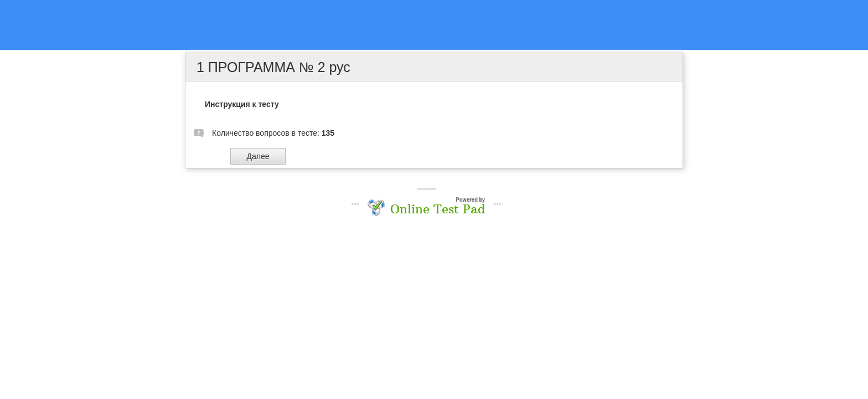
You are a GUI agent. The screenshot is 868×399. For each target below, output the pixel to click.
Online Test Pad (438, 209)
